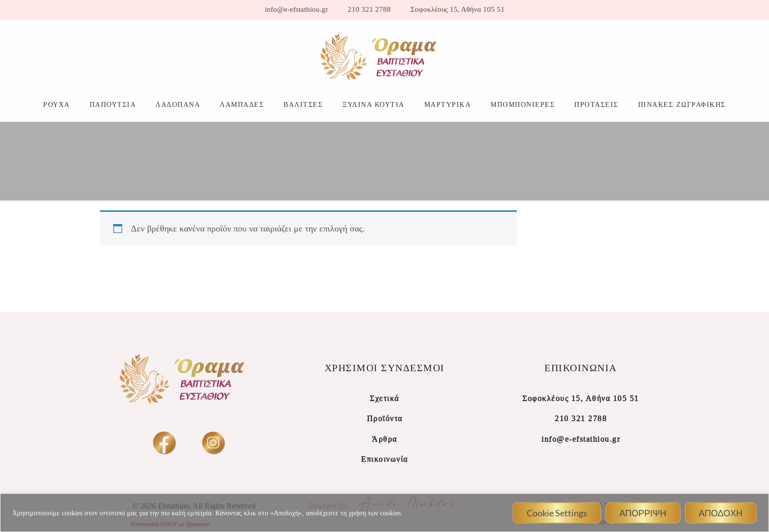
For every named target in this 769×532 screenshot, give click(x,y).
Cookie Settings (557, 513)
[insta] (213, 443)
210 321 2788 (369, 10)
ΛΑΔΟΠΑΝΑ (178, 104)
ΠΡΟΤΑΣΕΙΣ (596, 104)
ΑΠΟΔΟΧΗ (721, 513)
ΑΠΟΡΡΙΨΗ (643, 513)
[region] (384, 513)
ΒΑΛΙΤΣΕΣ (303, 104)
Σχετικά (384, 398)
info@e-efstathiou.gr (296, 10)
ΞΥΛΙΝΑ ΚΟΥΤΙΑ (373, 104)
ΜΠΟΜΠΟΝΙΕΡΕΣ (523, 104)
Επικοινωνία (384, 459)
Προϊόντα (385, 418)
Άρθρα (384, 439)
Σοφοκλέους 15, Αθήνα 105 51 (458, 10)
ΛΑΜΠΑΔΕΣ (242, 104)
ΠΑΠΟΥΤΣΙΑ (113, 104)
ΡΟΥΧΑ (57, 104)
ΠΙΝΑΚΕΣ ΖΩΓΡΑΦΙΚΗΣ (682, 104)
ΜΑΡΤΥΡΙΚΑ (448, 104)
